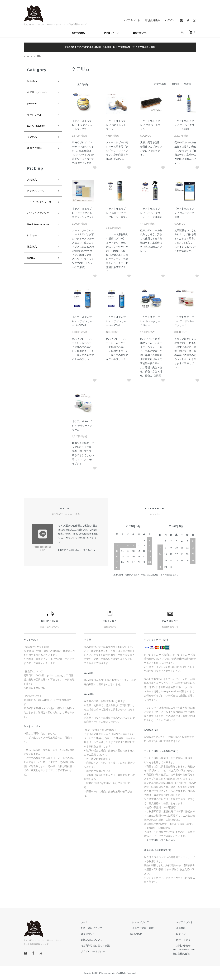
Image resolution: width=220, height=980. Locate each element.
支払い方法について (103, 940)
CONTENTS (140, 33)
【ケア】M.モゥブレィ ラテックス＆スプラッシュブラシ (83, 213)
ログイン (170, 20)
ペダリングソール (38, 93)
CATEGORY (79, 33)
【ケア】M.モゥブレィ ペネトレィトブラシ (116, 125)
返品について (100, 934)
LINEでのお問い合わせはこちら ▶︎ (77, 550)
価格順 (175, 84)
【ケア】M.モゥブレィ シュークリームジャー (150, 321)
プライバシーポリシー (105, 951)
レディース (34, 243)
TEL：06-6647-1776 (185, 950)
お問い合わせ (182, 946)
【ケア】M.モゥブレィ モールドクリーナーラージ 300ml (151, 213)
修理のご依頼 (35, 152)
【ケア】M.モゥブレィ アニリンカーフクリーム (184, 321)
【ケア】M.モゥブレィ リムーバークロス (184, 213)
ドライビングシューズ (41, 208)
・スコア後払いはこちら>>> (159, 840)
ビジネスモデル (37, 196)
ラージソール (35, 117)
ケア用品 (39, 56)
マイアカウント (132, 20)
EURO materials (37, 129)
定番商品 (33, 82)
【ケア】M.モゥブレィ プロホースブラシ (150, 125)
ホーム (27, 56)
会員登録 (179, 928)
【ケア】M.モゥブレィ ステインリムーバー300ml (116, 321)
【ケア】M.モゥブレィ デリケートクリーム (82, 426)
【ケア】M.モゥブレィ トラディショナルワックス (82, 125)
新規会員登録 (152, 20)
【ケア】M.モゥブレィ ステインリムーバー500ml (82, 321)
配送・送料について (103, 928)
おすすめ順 (160, 84)
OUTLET (33, 266)
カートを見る (182, 940)
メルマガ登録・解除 (148, 928)
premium (32, 105)
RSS (140, 934)
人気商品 (33, 184)
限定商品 (33, 255)
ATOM (147, 934)
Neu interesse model (40, 231)
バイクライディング (40, 219)
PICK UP (109, 33)
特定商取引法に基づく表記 (107, 946)
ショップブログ (146, 922)
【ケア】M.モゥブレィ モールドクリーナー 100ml (184, 125)
